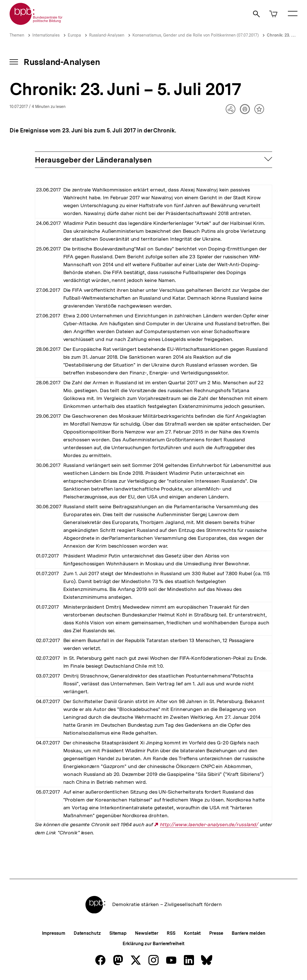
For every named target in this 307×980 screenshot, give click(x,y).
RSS (171, 933)
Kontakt (192, 933)
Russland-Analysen (107, 35)
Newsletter (147, 933)
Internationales (46, 35)
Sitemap (118, 933)
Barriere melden (249, 933)
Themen (17, 35)
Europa (74, 35)
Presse (216, 933)
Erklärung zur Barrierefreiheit (153, 944)
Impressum (54, 933)
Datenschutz (87, 933)
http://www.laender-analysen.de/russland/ (209, 825)
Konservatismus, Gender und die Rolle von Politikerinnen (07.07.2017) (196, 35)
